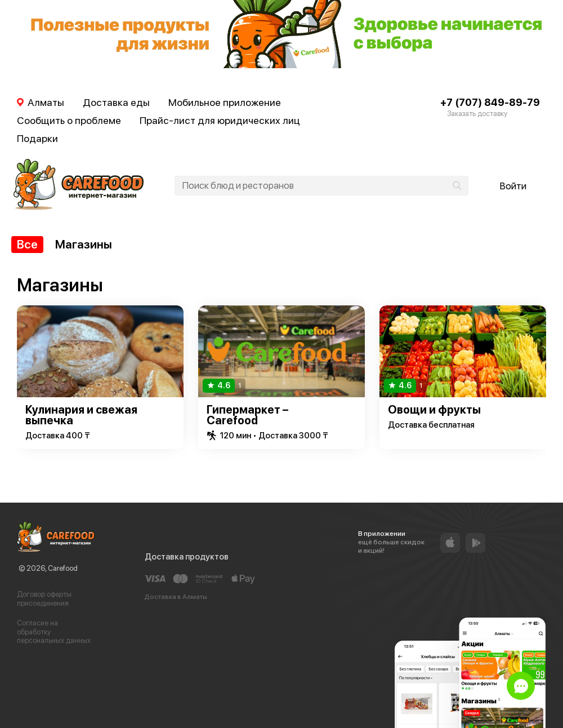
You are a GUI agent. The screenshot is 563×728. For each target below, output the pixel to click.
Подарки (37, 138)
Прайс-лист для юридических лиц (220, 120)
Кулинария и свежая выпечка (81, 415)
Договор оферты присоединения (44, 599)
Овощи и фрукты (434, 410)
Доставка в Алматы (176, 597)
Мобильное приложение (225, 102)
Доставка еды (116, 102)
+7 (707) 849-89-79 (490, 102)
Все (27, 244)
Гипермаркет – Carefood (247, 415)
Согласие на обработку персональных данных (54, 632)
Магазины (84, 244)
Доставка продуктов (187, 557)
